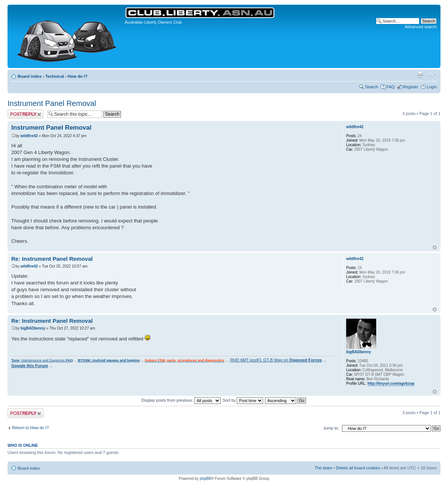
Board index (30, 76)
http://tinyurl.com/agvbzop (391, 383)
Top (435, 247)
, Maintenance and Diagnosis (42, 360)
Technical (54, 76)
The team (323, 468)
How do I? (78, 76)
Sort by (243, 400)
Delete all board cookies (358, 468)
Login (432, 87)
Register (411, 87)
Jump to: (331, 428)
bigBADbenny (33, 328)
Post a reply (26, 114)
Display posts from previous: (181, 400)
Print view (420, 75)
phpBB (205, 479)
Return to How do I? (30, 428)
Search (372, 87)
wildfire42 (29, 136)
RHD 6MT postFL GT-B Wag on (276, 360)
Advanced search (421, 27)
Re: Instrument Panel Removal (52, 259)
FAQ (390, 87)
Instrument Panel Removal (52, 103)
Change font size (431, 75)
